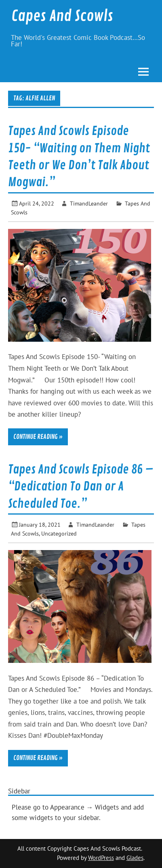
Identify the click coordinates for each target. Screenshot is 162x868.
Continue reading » (38, 437)
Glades (135, 858)
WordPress (101, 858)
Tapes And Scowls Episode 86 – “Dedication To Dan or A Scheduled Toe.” (81, 487)
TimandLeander (89, 203)
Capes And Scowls (62, 16)
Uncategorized (59, 533)
